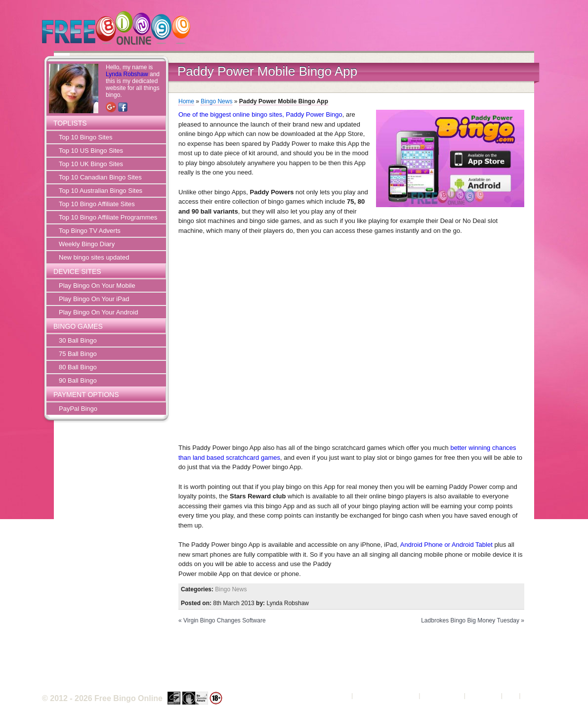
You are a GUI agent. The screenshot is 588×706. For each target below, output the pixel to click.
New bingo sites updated (94, 257)
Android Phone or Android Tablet (446, 545)
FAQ (511, 695)
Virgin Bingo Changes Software (225, 620)
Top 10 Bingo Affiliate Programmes (108, 217)
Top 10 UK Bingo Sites (91, 164)
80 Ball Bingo (78, 367)
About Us (336, 695)
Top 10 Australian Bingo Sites (101, 191)
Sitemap (534, 695)
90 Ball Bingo (78, 380)
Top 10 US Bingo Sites (91, 151)
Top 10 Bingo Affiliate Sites (97, 204)
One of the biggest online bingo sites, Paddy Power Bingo (260, 114)
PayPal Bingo (78, 409)
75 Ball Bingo (78, 354)
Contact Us (483, 695)
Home (186, 101)
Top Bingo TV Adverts (90, 231)
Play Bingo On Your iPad (94, 299)
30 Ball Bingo (78, 340)
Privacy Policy (442, 695)
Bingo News (216, 101)
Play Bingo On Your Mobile (97, 286)
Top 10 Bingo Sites (85, 137)
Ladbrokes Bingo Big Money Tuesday (470, 620)
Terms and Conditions (386, 695)
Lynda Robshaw (127, 74)
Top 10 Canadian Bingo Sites (100, 177)
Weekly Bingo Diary (87, 244)
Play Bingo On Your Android (98, 312)
